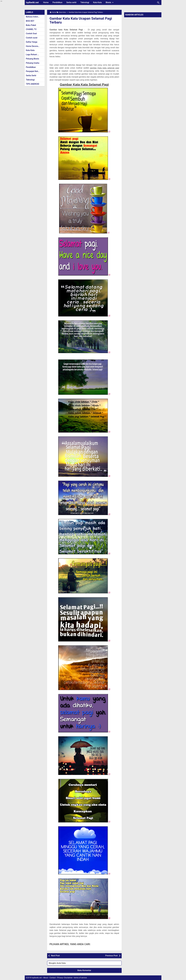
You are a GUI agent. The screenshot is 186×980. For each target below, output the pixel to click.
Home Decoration (34, 46)
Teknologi (85, 2)
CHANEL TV (31, 29)
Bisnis (110, 2)
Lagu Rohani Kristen (35, 54)
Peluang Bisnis (33, 59)
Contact (53, 978)
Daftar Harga (32, 42)
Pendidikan (57, 2)
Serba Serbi (31, 76)
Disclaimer (68, 978)
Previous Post (111, 956)
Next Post (55, 956)
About (46, 978)
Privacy (60, 978)
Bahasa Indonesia (34, 17)
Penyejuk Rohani (33, 71)
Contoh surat (32, 38)
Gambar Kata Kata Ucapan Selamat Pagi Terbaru (81, 20)
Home (46, 2)
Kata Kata (97, 2)
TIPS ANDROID (33, 84)
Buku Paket (31, 25)
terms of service (80, 978)
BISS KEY (30, 21)
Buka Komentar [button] (84, 970)
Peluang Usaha (33, 63)
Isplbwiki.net (32, 2)
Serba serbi (71, 2)
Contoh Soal (31, 33)
